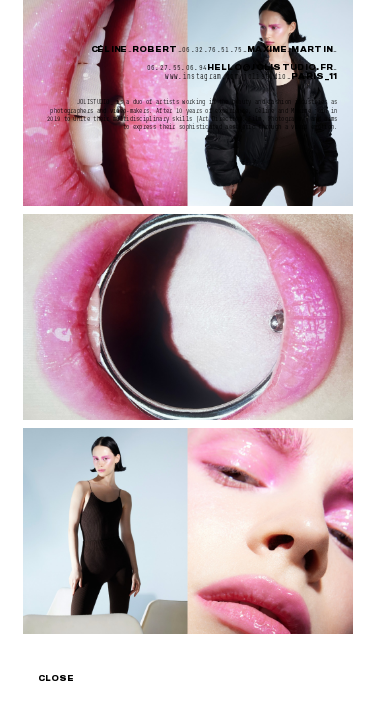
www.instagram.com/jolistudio (225, 76)
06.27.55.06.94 (177, 67)
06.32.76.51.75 (212, 49)
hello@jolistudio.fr (270, 67)
